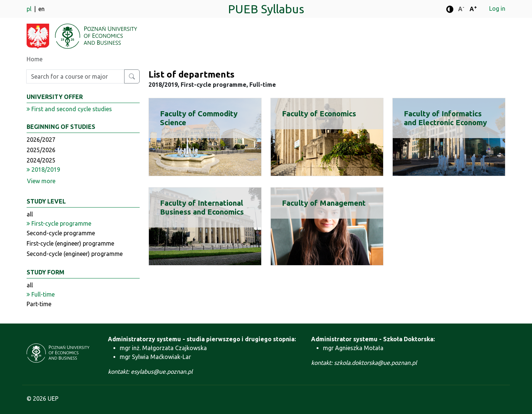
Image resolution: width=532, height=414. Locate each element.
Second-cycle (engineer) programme (75, 254)
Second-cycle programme (61, 233)
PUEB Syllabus (266, 9)
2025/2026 (41, 150)
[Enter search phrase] (75, 76)
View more (41, 181)
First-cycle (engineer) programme (70, 243)
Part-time (39, 304)
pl (30, 9)
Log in (497, 8)
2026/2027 (41, 140)
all (30, 214)
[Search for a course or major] (132, 76)
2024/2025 (41, 160)
